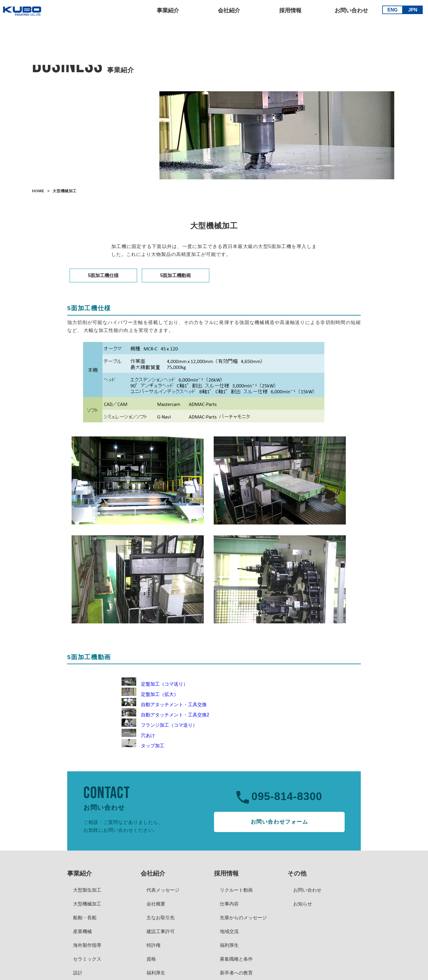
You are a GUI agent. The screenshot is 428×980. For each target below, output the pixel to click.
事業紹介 (167, 12)
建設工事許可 (161, 931)
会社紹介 (228, 12)
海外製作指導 (87, 945)
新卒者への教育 (236, 973)
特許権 (154, 945)
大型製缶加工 (87, 890)
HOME (38, 191)
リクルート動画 (236, 890)
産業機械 (82, 931)
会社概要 (156, 904)
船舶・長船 (85, 918)
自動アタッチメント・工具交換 (164, 705)
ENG (391, 11)
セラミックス (87, 959)
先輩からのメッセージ (243, 918)
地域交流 (229, 931)
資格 (151, 959)
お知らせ (303, 904)
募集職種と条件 (236, 959)
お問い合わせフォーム (279, 822)
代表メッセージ (163, 890)
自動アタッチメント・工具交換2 (165, 715)
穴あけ (138, 735)
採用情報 (289, 12)
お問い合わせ (350, 12)
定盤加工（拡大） (150, 694)
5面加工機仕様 (103, 275)
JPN (411, 11)
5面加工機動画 (176, 275)
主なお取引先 (161, 918)
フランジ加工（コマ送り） (159, 725)
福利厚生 (156, 973)
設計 (78, 973)
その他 (297, 873)
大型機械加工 (87, 904)
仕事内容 (229, 904)
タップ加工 (143, 746)
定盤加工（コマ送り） (155, 684)
